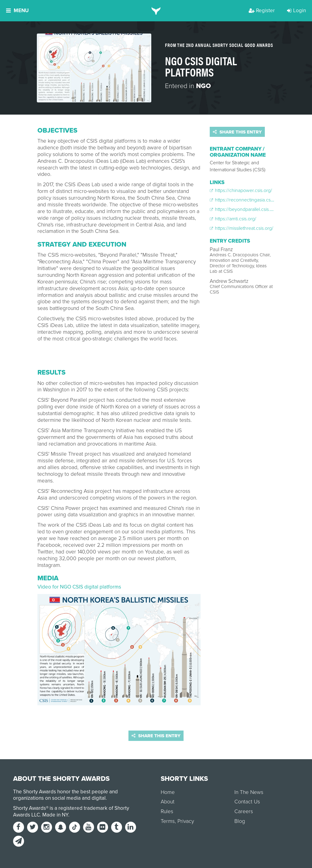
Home (168, 792)
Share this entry (237, 132)
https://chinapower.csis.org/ (241, 190)
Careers (244, 811)
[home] (156, 11)
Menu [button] (17, 11)
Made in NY (55, 815)
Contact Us (247, 802)
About (168, 802)
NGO (203, 86)
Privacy (186, 821)
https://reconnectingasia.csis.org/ (247, 200)
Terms (168, 821)
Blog (240, 821)
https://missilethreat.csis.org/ (242, 228)
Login (296, 11)
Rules (167, 811)
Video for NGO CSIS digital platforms (79, 587)
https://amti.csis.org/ (233, 219)
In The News (249, 792)
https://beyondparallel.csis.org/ (244, 209)
